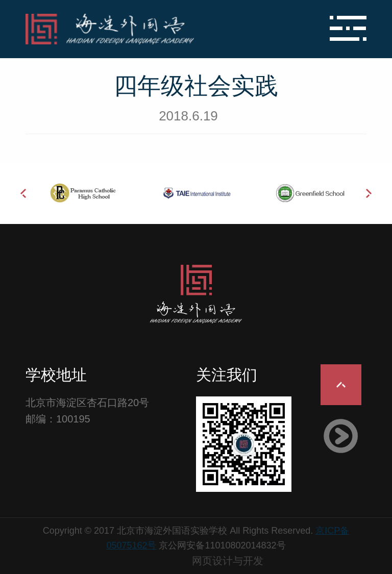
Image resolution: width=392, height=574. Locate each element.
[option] (82, 193)
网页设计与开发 (228, 561)
